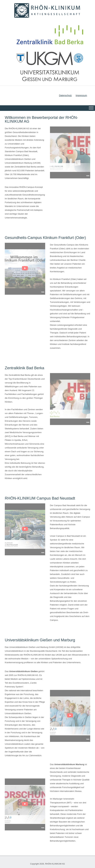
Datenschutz (65, 95)
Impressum (81, 95)
